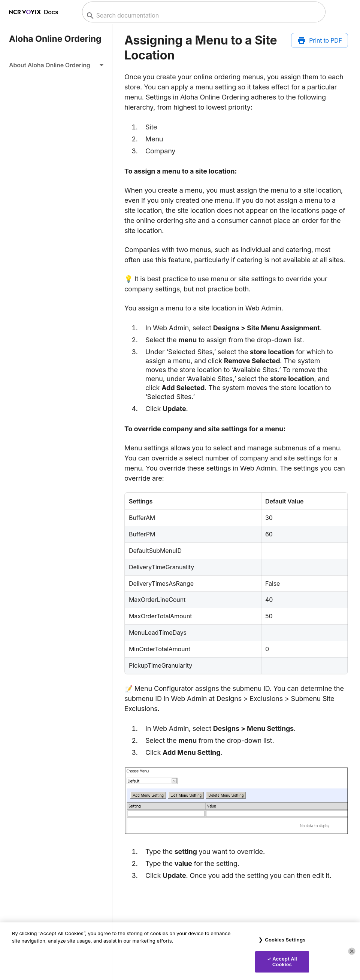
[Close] (352, 951)
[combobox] (203, 16)
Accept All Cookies (285, 962)
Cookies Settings (285, 940)
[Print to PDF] (320, 40)
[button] (56, 65)
